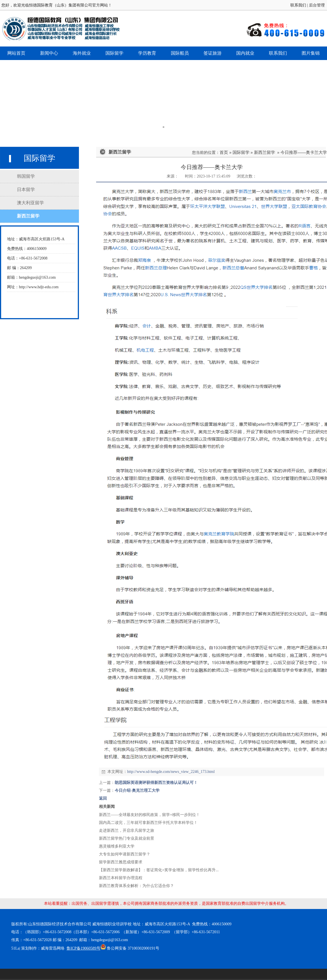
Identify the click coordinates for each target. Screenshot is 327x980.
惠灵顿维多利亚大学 (117, 846)
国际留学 (241, 152)
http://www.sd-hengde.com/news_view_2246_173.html (171, 772)
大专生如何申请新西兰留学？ (125, 854)
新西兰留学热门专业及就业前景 (127, 838)
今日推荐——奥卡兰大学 (304, 152)
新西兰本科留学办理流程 (121, 878)
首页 (224, 152)
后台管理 (317, 5)
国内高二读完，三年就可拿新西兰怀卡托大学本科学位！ (148, 823)
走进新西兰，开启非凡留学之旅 (127, 831)
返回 (103, 798)
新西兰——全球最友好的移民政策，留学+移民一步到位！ (149, 815)
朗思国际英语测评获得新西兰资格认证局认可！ (156, 783)
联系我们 (298, 5)
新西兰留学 (265, 152)
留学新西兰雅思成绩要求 (121, 862)
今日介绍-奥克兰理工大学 (137, 791)
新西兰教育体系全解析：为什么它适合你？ (136, 886)
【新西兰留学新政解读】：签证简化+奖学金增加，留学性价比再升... (159, 870)
